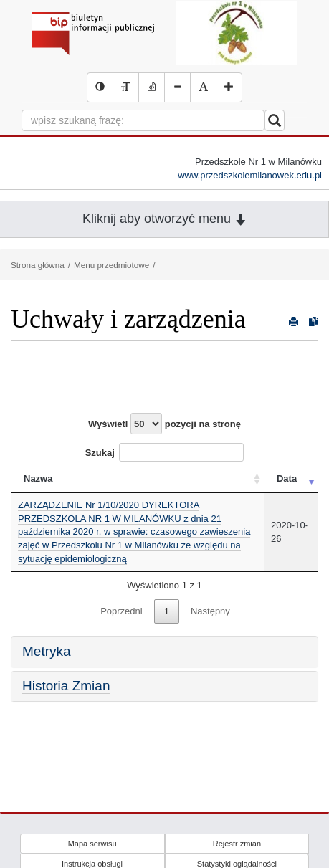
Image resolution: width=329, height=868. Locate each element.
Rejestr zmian (237, 844)
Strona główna (38, 265)
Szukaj (165, 452)
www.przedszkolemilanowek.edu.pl (250, 175)
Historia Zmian (66, 686)
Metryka (47, 651)
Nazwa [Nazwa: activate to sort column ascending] (38, 478)
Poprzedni (121, 611)
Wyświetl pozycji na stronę (164, 424)
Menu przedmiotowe (111, 265)
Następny (210, 611)
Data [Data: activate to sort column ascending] (287, 478)
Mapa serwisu (92, 844)
